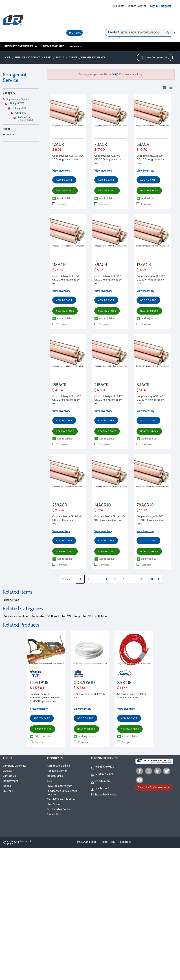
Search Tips (54, 814)
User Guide (53, 804)
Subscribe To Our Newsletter (154, 787)
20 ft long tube (77, 616)
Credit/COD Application (61, 799)
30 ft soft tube (97, 616)
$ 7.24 (99, 510)
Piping (48, 57)
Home (7, 57)
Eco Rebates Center (59, 809)
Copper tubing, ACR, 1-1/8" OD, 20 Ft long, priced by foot (66, 280)
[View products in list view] (170, 87)
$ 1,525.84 (37, 688)
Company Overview (14, 766)
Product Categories (21, 46)
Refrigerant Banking (58, 766)
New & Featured (54, 46)
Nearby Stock (65, 191)
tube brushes (38, 616)
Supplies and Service (27, 57)
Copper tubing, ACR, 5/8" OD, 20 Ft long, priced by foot (150, 159)
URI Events (118, 6)
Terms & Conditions (85, 842)
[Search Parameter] (21, 142)
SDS (50, 781)
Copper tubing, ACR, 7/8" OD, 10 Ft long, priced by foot (150, 520)
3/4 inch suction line (16, 616)
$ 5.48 (99, 270)
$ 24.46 (58, 270)
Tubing (60, 57)
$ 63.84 (100, 390)
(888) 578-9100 (103, 767)
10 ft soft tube (56, 616)
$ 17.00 (100, 150)
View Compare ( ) (155, 57)
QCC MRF (8, 791)
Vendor (8, 134)
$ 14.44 (122, 688)
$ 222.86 (80, 688)
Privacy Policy (108, 842)
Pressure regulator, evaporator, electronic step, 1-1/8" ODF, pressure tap (45, 698)
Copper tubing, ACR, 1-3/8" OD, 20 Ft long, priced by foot (151, 280)
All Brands (76, 47)
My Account (100, 788)
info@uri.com (101, 781)
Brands (7, 786)
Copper (73, 57)
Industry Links (55, 776)
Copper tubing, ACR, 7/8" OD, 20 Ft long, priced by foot (108, 159)
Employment (10, 781)
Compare (60, 204)
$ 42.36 (58, 390)
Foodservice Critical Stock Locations (62, 793)
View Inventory (61, 171)
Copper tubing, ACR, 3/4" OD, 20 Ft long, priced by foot (150, 400)
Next (156, 579)
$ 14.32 (141, 390)
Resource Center (57, 771)
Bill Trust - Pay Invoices (104, 795)
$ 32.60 (142, 270)
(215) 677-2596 (102, 774)
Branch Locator (137, 6)
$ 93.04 (58, 510)
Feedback (125, 842)
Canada (7, 771)
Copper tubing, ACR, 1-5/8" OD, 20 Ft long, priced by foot (67, 400)
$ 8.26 (57, 150)
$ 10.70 (142, 150)
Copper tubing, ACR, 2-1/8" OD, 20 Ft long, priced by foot (109, 400)
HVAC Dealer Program (60, 786)
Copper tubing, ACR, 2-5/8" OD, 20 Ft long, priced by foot (67, 520)
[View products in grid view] (165, 87)
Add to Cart (64, 180)
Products (115, 32)
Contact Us (9, 776)
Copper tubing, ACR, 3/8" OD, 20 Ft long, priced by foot (108, 280)
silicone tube (11, 600)
